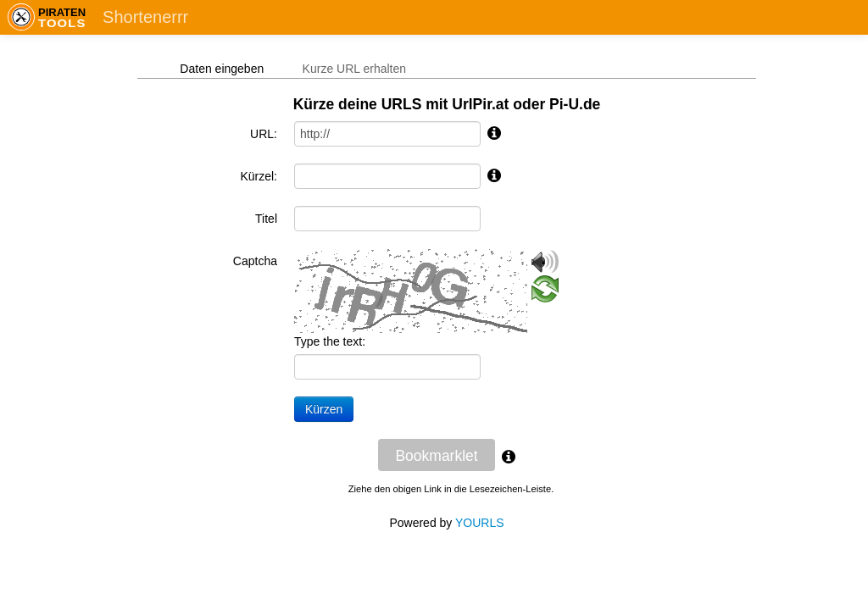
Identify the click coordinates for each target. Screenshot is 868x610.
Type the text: (330, 341)
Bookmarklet (436, 456)
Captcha (255, 261)
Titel (266, 219)
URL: (264, 134)
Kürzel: (259, 176)
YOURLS (480, 523)
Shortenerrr (145, 17)
